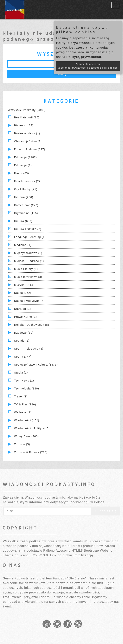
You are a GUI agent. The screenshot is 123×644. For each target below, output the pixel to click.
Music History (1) (26, 269)
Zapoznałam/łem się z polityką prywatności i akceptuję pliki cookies (88, 66)
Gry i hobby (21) (26, 189)
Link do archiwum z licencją (72, 555)
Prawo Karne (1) (26, 317)
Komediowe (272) (26, 205)
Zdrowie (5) (22, 444)
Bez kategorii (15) (27, 117)
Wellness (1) (23, 412)
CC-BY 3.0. (40, 555)
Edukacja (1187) (26, 157)
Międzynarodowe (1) (28, 253)
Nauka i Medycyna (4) (29, 301)
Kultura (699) (23, 221)
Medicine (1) (23, 245)
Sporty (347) (23, 357)
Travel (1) (21, 396)
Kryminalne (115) (26, 213)
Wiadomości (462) (27, 420)
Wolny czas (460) (26, 436)
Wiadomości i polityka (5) (32, 428)
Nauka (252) (23, 293)
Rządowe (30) (24, 333)
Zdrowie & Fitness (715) (31, 452)
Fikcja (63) (22, 173)
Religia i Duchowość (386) (32, 325)
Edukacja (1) (23, 165)
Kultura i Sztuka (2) (28, 229)
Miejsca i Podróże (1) (29, 261)
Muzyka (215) (24, 285)
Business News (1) (27, 133)
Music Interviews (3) (28, 277)
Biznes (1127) (24, 125)
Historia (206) (24, 197)
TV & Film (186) (25, 404)
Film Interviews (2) (27, 181)
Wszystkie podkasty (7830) (27, 110)
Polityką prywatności (73, 43)
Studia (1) (21, 373)
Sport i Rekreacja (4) (29, 349)
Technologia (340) (27, 388)
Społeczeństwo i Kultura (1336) (36, 365)
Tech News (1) (24, 381)
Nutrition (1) (23, 309)
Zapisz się (105, 511)
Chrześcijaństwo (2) (28, 141)
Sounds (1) (22, 341)
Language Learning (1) (30, 237)
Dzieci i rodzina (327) (30, 149)
